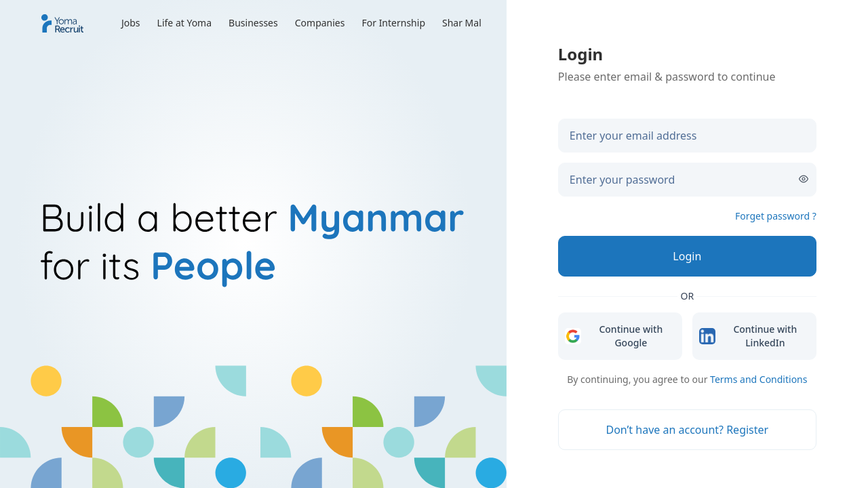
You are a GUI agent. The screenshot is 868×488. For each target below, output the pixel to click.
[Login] (687, 256)
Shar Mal (462, 23)
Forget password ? (776, 216)
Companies (320, 23)
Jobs (131, 23)
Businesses (253, 23)
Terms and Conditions (758, 379)
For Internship (393, 23)
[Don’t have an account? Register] (687, 430)
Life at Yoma (185, 23)
